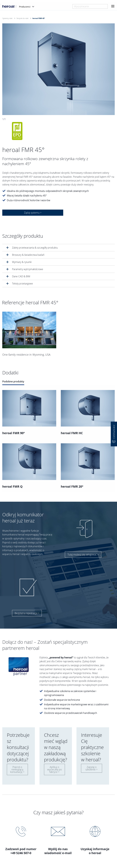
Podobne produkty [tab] (13, 382)
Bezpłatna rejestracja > (27, 613)
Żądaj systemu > (33, 213)
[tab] (58, 248)
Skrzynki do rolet (22, 18)
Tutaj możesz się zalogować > (83, 555)
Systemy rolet (7, 18)
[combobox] (90, 6)
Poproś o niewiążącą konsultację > (17, 769)
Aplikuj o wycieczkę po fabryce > (54, 769)
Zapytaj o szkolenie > (91, 768)
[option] (58, 69)
